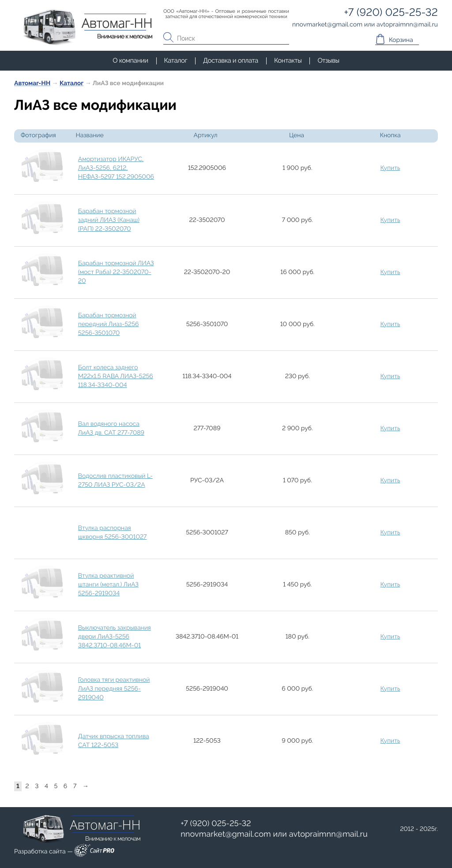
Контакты (288, 60)
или (274, 834)
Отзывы (328, 60)
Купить (390, 168)
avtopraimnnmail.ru (328, 834)
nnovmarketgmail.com (226, 834)
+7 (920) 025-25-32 (216, 824)
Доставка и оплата (231, 60)
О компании (130, 60)
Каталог (176, 60)
